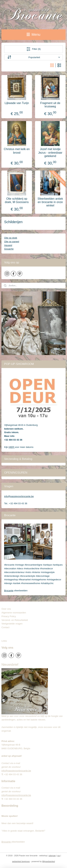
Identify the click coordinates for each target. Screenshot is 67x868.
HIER (12, 447)
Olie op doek (11, 238)
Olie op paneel (12, 242)
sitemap (52, 856)
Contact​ (7, 627)
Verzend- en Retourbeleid (15, 620)
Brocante (9, 591)
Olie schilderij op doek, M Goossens (17, 200)
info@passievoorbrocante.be (19, 496)
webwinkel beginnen (21, 861)
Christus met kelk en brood (17, 151)
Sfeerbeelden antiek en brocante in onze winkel (50, 202)
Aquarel (8, 245)
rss (59, 856)
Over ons (6, 609)
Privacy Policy (9, 616)
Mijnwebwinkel (49, 861)
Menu (33, 34)
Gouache (9, 249)
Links (4, 641)
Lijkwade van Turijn (17, 103)
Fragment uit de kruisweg (50, 105)
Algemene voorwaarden (14, 613)
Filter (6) (33, 49)
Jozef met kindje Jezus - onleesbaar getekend (50, 152)
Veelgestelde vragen (12, 624)
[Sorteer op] (33, 57)
